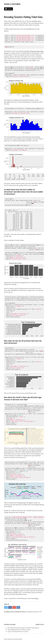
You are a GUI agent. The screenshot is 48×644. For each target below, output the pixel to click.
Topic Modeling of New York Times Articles (19, 630)
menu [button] (8, 9)
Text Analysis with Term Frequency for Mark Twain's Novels (23, 628)
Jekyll (21, 639)
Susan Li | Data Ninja (12, 4)
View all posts (40, 625)
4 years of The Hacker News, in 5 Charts (18, 632)
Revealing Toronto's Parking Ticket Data (23, 17)
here (37, 598)
